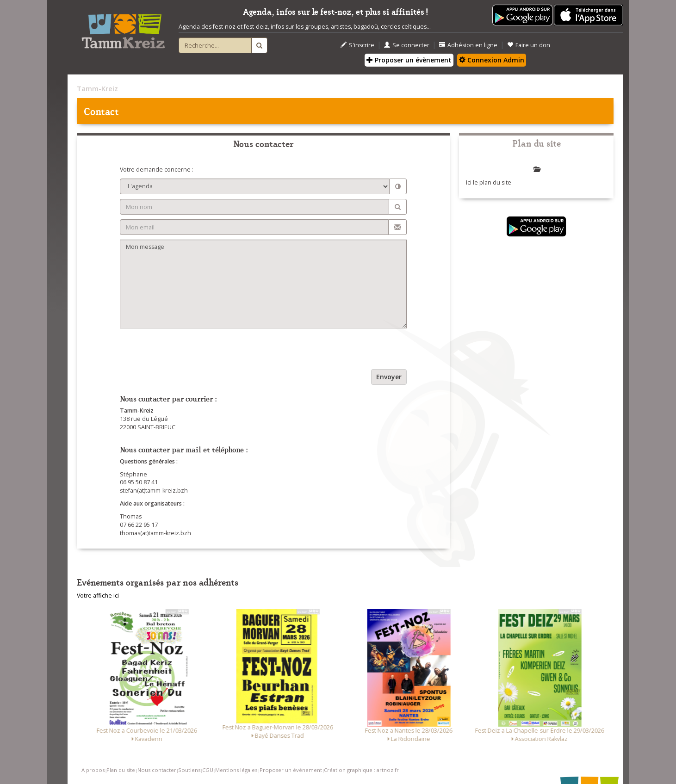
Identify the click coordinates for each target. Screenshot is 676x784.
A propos (93, 770)
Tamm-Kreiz (97, 88)
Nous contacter (157, 770)
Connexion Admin (492, 60)
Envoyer (389, 377)
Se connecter (407, 45)
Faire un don (529, 45)
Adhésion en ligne (468, 45)
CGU (208, 770)
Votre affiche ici (98, 596)
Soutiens (189, 770)
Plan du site (121, 770)
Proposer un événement (291, 770)
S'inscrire (357, 45)
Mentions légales (236, 770)
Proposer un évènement (409, 60)
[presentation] (190, 351)
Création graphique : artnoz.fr (361, 770)
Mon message (264, 284)
